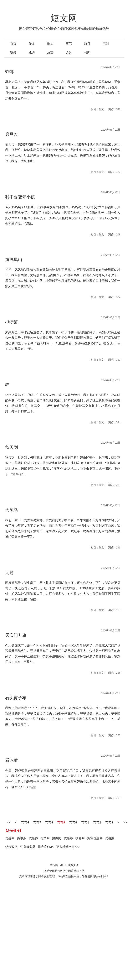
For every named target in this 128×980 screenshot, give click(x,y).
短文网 (64, 18)
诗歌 (69, 53)
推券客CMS (46, 847)
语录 (13, 53)
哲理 (87, 53)
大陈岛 (12, 510)
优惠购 (110, 838)
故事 (50, 53)
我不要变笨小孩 (20, 197)
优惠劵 (33, 838)
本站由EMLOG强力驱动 (64, 865)
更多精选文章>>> (68, 847)
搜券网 (57, 838)
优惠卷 (68, 838)
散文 (50, 43)
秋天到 (12, 447)
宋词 (106, 43)
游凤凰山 (14, 260)
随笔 (69, 43)
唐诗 (87, 43)
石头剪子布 (16, 698)
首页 (13, 43)
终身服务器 (28, 847)
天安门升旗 (16, 635)
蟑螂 (9, 72)
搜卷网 (80, 838)
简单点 (22, 838)
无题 (9, 573)
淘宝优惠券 (95, 838)
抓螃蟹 (12, 322)
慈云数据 (11, 847)
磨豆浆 (12, 134)
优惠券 (10, 838)
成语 (32, 53)
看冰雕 (12, 760)
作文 (32, 43)
